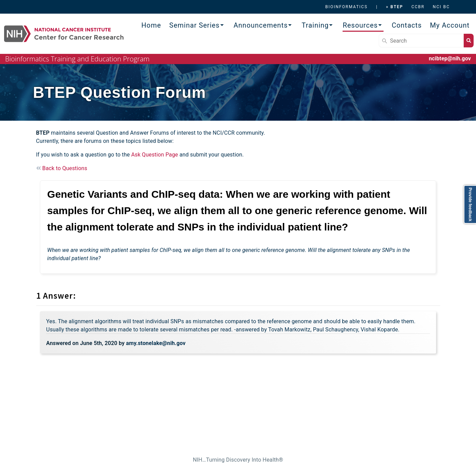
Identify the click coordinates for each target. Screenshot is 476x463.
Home (151, 25)
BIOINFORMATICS (346, 7)
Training (315, 25)
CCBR (418, 7)
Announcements (261, 25)
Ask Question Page (154, 155)
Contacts (407, 25)
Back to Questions (62, 168)
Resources (360, 25)
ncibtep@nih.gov (450, 58)
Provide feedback (470, 204)
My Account (450, 25)
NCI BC (441, 7)
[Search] (421, 41)
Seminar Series (194, 25)
